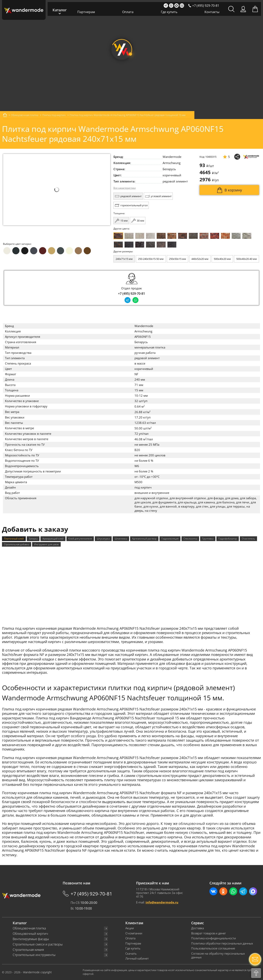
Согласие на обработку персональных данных (218, 956)
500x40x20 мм (222, 259)
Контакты (212, 12)
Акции (130, 928)
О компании (134, 933)
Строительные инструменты (34, 955)
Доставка (198, 928)
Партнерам (86, 12)
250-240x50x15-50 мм (151, 259)
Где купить (169, 12)
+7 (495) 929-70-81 (131, 294)
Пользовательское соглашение (213, 948)
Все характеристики (125, 188)
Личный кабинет (137, 958)
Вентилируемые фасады (31, 939)
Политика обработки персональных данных (222, 943)
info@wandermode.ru (162, 902)
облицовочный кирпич (199, 824)
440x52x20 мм (200, 259)
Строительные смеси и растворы (38, 944)
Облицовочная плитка (29, 928)
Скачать (131, 954)
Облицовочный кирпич (30, 934)
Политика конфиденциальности (214, 938)
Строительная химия (28, 950)
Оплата (128, 12)
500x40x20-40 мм (247, 259)
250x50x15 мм (178, 259)
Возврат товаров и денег (209, 933)
